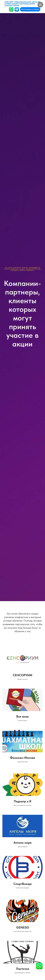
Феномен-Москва (22, 758)
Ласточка (23, 969)
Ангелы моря (22, 843)
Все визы (22, 716)
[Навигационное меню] (40, 5)
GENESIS (23, 927)
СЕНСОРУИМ (23, 675)
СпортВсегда (22, 884)
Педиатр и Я (22, 801)
